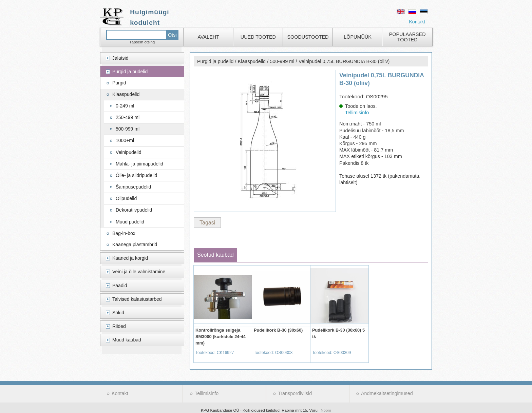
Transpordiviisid (295, 393)
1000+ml (125, 140)
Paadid (120, 286)
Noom (326, 410)
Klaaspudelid (126, 94)
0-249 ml (125, 106)
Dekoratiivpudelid (134, 210)
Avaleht (208, 37)
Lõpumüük (358, 37)
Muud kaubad (127, 340)
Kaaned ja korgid (130, 258)
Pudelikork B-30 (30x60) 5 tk (338, 333)
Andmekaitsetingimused (387, 393)
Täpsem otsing (142, 42)
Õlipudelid (126, 198)
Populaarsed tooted (407, 37)
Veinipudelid (129, 152)
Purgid (119, 83)
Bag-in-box (124, 233)
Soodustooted (308, 37)
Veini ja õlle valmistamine (139, 272)
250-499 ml (128, 117)
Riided (119, 326)
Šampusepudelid (133, 187)
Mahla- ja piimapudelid (139, 164)
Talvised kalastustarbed (137, 299)
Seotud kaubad (215, 255)
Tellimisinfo (357, 113)
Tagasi (207, 223)
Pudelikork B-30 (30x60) (278, 330)
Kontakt (417, 22)
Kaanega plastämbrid (135, 244)
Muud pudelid (130, 222)
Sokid (118, 313)
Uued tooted (258, 37)
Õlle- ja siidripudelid (136, 175)
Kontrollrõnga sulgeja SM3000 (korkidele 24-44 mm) (221, 337)
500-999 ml (128, 129)
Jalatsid (120, 58)
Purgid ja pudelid (130, 72)
